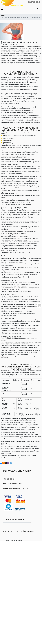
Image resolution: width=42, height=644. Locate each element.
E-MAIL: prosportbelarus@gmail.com (13, 483)
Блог (3, 16)
